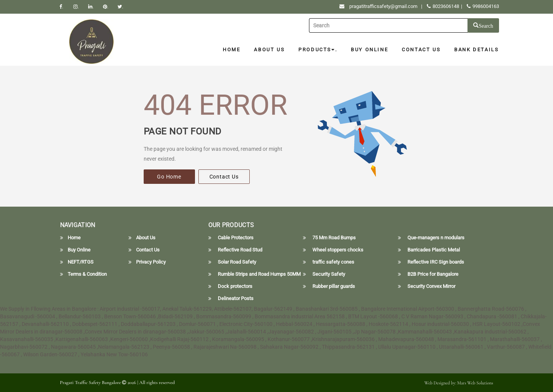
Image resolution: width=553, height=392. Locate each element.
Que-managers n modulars (436, 238)
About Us (269, 50)
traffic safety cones (333, 262)
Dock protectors (235, 286)
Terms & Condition (87, 274)
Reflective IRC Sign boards (436, 262)
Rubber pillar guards (334, 286)
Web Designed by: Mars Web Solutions (459, 383)
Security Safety (329, 274)
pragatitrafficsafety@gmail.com (383, 6)
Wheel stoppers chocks (338, 250)
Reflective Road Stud (240, 250)
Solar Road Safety (237, 262)
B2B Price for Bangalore (433, 274)
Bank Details (476, 50)
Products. (318, 50)
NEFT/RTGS (81, 262)
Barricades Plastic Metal (434, 250)
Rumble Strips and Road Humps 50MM (259, 274)
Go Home (169, 177)
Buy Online (369, 50)
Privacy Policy (151, 262)
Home (231, 50)
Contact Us (421, 50)
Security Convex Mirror (431, 286)
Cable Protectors (236, 238)
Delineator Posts (236, 299)
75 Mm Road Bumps (334, 238)
